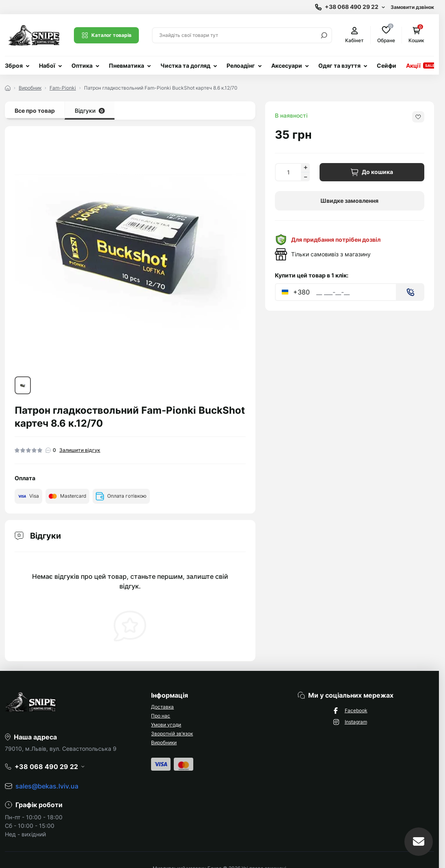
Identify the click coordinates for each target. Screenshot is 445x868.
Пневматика (126, 66)
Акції (413, 66)
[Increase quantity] (305, 168)
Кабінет (354, 35)
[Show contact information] (350, 7)
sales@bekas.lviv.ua (47, 786)
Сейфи (387, 66)
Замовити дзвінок (412, 7)
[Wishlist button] (418, 117)
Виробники (164, 742)
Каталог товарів (107, 35)
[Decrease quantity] (305, 177)
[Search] (324, 35)
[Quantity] (288, 172)
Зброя (14, 66)
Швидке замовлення (349, 201)
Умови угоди (166, 725)
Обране (386, 35)
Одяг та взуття (339, 66)
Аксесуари (287, 66)
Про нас (161, 716)
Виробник (30, 88)
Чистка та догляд (185, 66)
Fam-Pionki (63, 88)
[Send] (410, 292)
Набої (47, 66)
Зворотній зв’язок (172, 734)
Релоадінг (241, 66)
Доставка (162, 707)
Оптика (82, 66)
